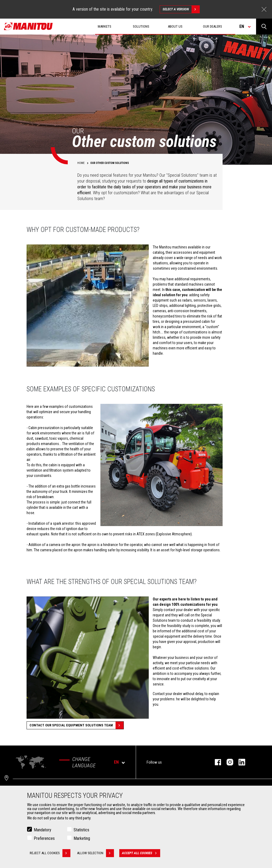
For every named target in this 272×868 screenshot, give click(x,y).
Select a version (181, 9)
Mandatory (42, 830)
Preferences (44, 839)
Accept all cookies (141, 854)
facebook (215, 762)
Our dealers (212, 26)
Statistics (81, 830)
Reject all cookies (50, 854)
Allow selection (95, 854)
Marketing (82, 839)
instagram (227, 762)
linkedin (239, 762)
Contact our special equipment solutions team (76, 725)
